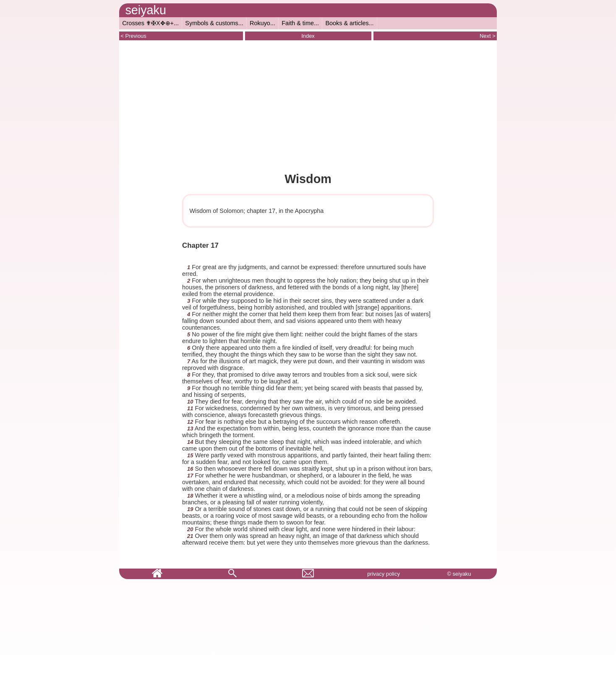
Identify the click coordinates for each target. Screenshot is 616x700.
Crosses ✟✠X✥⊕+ (148, 23)
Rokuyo (260, 23)
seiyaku (146, 10)
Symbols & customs (211, 23)
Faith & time (298, 23)
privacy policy (384, 574)
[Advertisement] (308, 105)
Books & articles (347, 23)
